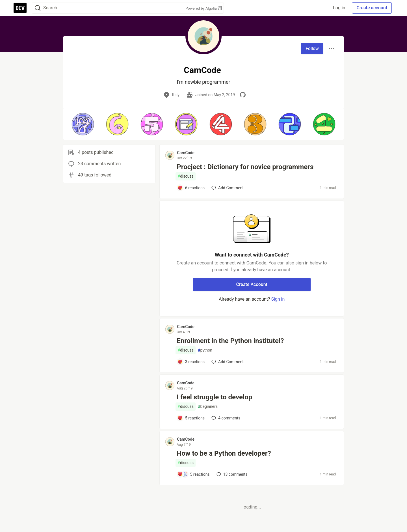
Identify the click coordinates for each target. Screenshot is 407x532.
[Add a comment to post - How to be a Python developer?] (193, 474)
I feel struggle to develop (214, 397)
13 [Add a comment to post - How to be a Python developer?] (231, 474)
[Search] (38, 8)
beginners (208, 407)
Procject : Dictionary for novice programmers (245, 167)
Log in (339, 8)
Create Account (252, 284)
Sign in (278, 299)
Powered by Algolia (203, 8)
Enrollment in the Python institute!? (230, 341)
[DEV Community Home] (20, 8)
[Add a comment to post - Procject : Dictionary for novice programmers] (191, 188)
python (205, 350)
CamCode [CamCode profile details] (186, 153)
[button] (83, 124)
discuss (186, 176)
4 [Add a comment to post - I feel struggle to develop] (225, 418)
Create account (372, 8)
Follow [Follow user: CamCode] (312, 49)
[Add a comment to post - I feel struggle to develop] (191, 418)
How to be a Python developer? (224, 453)
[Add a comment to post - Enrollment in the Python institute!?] (191, 362)
